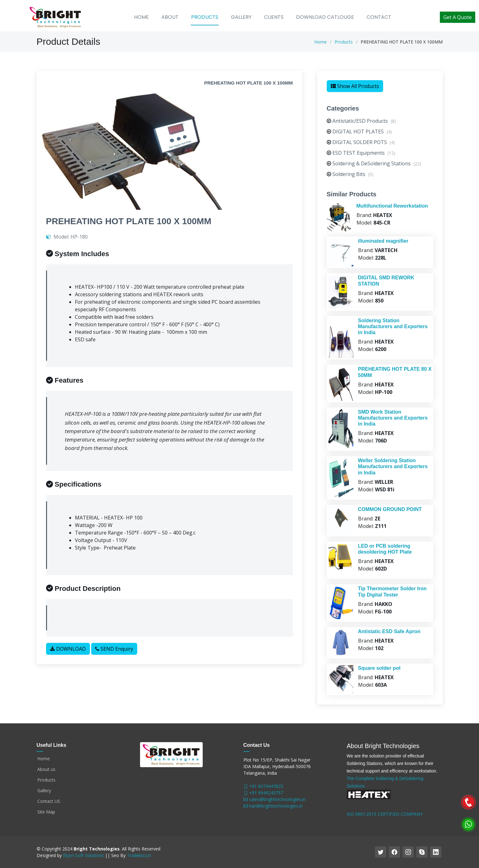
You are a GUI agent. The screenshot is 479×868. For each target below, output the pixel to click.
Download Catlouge (325, 17)
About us (46, 769)
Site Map (46, 812)
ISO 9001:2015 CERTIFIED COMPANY (385, 814)
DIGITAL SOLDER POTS (364, 146)
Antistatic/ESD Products (364, 124)
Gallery (241, 17)
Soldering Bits (353, 178)
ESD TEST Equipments (364, 156)
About (170, 17)
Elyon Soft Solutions (83, 855)
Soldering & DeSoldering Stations (377, 167)
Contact (379, 17)
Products (205, 17)
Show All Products (355, 90)
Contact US (49, 801)
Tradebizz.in (139, 855)
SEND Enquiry (114, 652)
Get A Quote (458, 17)
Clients (274, 17)
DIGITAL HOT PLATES (362, 135)
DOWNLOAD (68, 652)
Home (141, 17)
